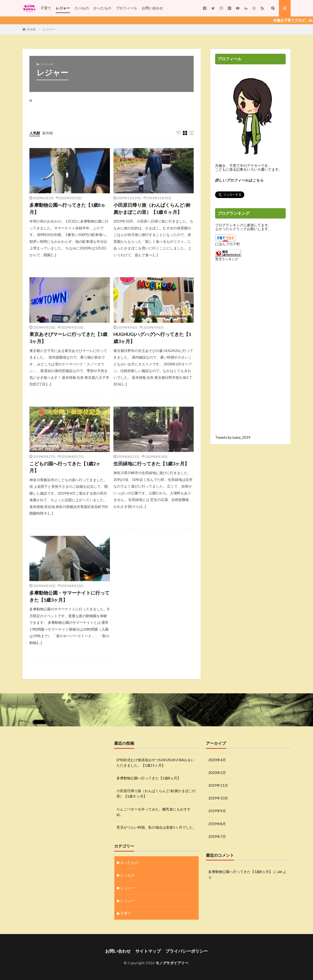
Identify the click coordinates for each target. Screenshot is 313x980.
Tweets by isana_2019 (233, 437)
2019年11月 (218, 785)
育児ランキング (227, 259)
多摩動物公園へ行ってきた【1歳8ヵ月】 (67, 208)
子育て (46, 8)
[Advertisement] (250, 352)
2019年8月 (217, 824)
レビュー (128, 901)
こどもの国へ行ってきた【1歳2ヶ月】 (65, 467)
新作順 (48, 133)
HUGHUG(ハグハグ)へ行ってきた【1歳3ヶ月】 (152, 338)
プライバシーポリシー (187, 951)
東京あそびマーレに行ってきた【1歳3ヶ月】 (68, 338)
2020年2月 (217, 773)
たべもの (82, 8)
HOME (31, 29)
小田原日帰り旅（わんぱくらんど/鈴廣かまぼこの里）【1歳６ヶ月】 (152, 208)
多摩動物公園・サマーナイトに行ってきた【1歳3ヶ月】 (69, 596)
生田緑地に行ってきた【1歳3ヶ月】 (151, 463)
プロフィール (126, 8)
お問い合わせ (152, 8)
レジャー (63, 8)
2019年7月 (217, 836)
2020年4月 (217, 760)
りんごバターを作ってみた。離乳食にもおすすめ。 (154, 812)
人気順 (35, 133)
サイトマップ (148, 951)
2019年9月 (217, 811)
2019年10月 (218, 798)
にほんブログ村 (227, 244)
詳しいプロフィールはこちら (239, 180)
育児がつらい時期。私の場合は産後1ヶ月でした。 (156, 827)
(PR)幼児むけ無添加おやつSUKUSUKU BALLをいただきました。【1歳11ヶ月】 (155, 763)
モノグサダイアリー (172, 963)
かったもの (102, 8)
